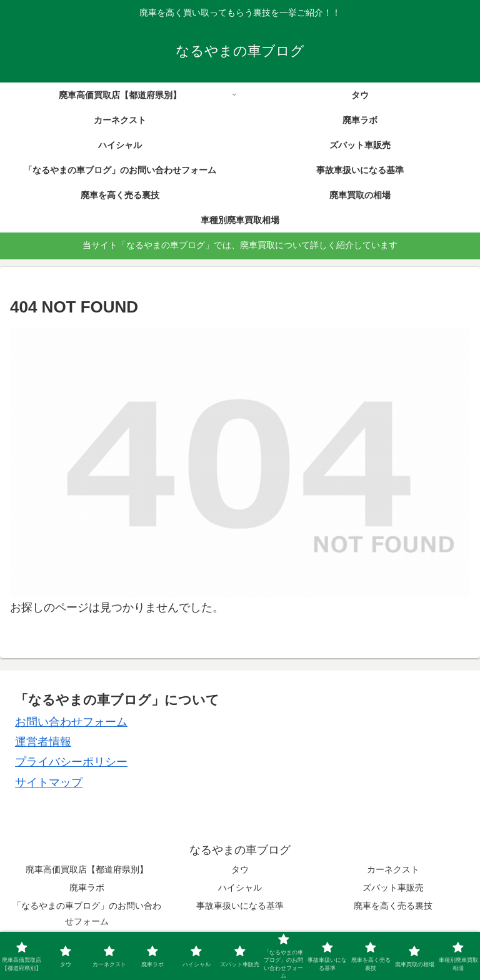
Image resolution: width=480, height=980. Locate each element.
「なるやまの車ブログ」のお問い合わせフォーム (87, 913)
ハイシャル (240, 887)
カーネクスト (393, 869)
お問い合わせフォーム (71, 722)
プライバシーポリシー (71, 762)
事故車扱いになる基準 (240, 906)
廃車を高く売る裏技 (393, 906)
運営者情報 (43, 742)
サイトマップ (49, 782)
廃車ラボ (87, 887)
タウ (240, 869)
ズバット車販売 (393, 887)
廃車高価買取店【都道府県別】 (87, 869)
